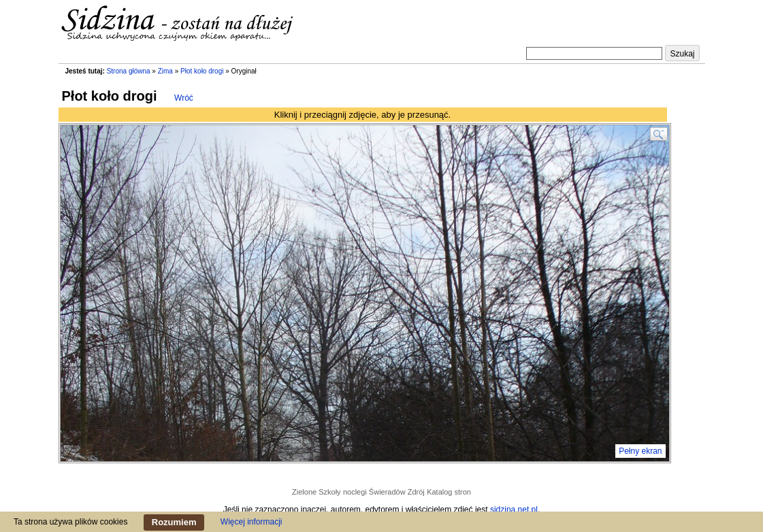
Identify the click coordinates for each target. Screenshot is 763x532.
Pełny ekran (640, 451)
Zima (165, 71)
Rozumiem (174, 522)
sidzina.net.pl (514, 510)
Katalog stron (449, 492)
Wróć (184, 98)
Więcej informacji (251, 522)
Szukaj (682, 54)
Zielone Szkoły (316, 492)
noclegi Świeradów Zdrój (384, 492)
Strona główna (129, 71)
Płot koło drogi (202, 71)
